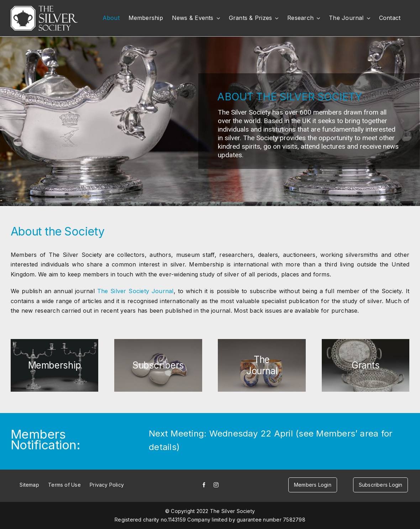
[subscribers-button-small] (158, 365)
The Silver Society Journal (135, 291)
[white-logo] (44, 9)
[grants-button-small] (366, 365)
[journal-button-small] (262, 365)
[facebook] (204, 485)
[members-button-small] (54, 365)
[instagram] (216, 485)
